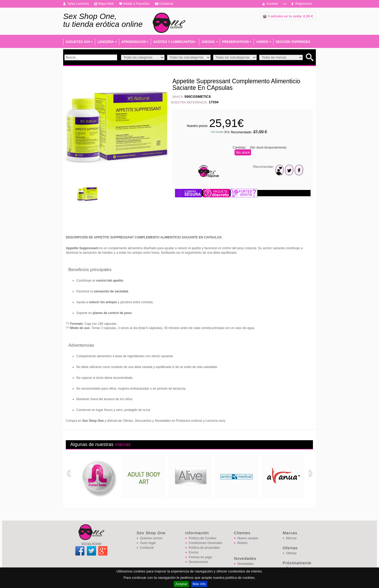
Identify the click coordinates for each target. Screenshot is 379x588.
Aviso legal (148, 543)
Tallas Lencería (78, 4)
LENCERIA (106, 42)
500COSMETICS (198, 97)
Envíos (194, 552)
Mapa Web (106, 4)
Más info (199, 584)
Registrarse (304, 4)
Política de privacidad (204, 548)
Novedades (246, 564)
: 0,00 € (288, 16)
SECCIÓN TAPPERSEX (293, 42)
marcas (123, 444)
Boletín (242, 543)
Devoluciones (198, 562)
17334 (214, 102)
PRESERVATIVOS (236, 42)
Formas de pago (200, 557)
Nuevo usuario (248, 538)
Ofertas (291, 553)
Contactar (166, 4)
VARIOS (262, 42)
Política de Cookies (203, 538)
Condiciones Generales (205, 543)
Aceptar (181, 584)
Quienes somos (151, 538)
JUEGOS (208, 42)
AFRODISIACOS (134, 42)
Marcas (291, 538)
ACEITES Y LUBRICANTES (174, 42)
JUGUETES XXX (78, 42)
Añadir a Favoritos (136, 4)
